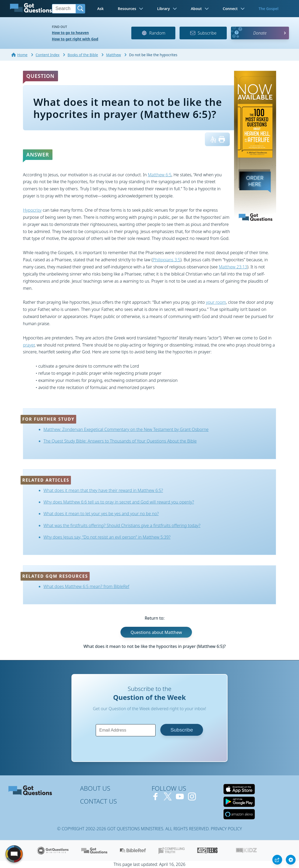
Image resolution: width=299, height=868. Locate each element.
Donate (260, 33)
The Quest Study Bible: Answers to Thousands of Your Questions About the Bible (120, 441)
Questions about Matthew (156, 632)
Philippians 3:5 (167, 260)
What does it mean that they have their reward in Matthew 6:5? (103, 490)
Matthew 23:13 (233, 267)
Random (153, 33)
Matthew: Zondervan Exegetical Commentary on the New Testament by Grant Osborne (126, 429)
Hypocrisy (32, 210)
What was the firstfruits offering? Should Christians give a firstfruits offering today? (122, 525)
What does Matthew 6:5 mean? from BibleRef (86, 586)
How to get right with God (75, 39)
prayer (29, 345)
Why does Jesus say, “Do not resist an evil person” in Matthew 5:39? (107, 537)
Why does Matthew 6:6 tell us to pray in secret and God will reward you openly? (119, 502)
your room (216, 302)
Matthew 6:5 (160, 175)
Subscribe (203, 33)
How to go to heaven (70, 33)
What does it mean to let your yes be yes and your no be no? (101, 514)
